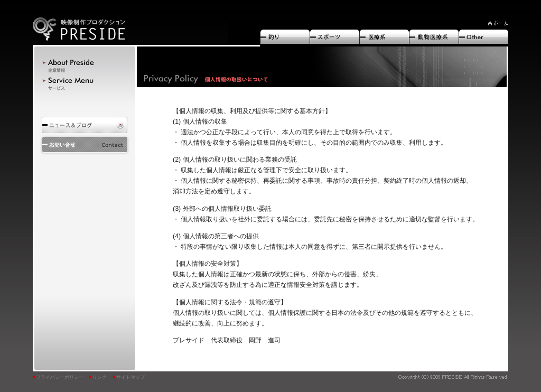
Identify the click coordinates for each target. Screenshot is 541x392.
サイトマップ (130, 377)
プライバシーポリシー (60, 377)
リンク (100, 377)
